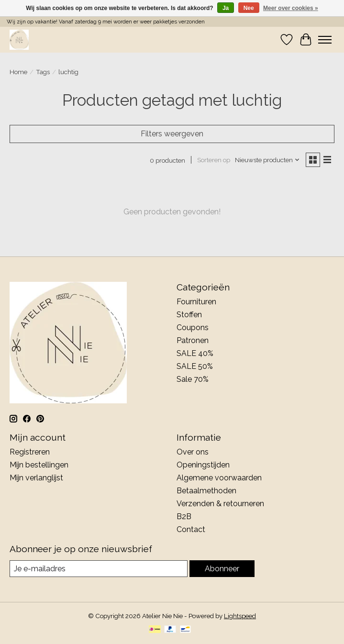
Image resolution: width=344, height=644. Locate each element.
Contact (191, 529)
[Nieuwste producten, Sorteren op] (267, 160)
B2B (184, 516)
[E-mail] (99, 569)
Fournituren (196, 302)
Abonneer (222, 569)
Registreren (30, 452)
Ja (226, 8)
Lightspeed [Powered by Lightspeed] (240, 616)
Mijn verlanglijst (36, 478)
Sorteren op (214, 160)
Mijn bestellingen (39, 465)
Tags (43, 72)
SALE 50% (195, 366)
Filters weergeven (172, 134)
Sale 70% (193, 379)
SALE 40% (195, 353)
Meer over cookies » (291, 8)
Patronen (193, 340)
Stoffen (189, 315)
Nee (249, 8)
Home (18, 72)
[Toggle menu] (325, 40)
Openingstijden (203, 465)
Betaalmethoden (206, 491)
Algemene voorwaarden (219, 478)
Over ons (193, 452)
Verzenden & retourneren (220, 504)
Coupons (193, 328)
